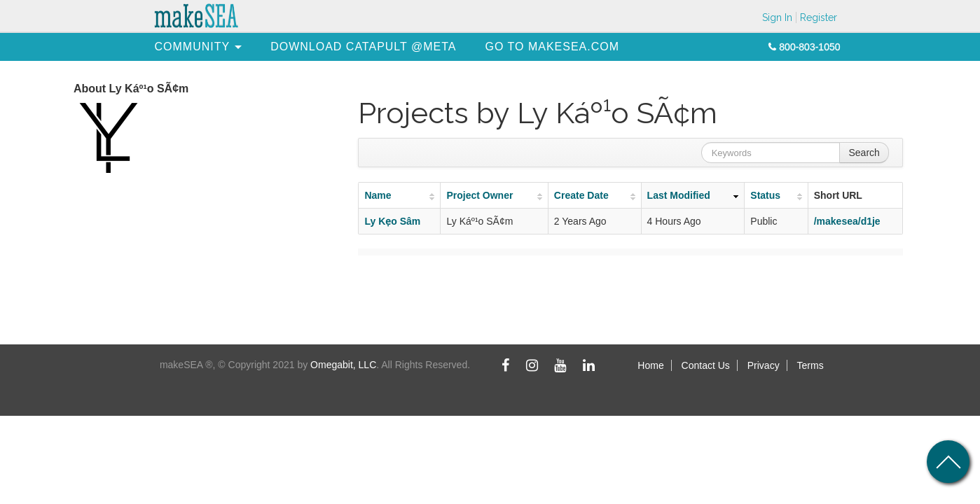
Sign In (777, 17)
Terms (810, 365)
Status (765, 195)
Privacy (764, 365)
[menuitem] (193, 47)
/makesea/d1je (847, 221)
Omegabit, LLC (343, 365)
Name (378, 195)
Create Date (581, 195)
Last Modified (679, 195)
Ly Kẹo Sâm (392, 221)
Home (650, 365)
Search (864, 153)
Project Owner (479, 195)
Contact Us (706, 365)
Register (819, 17)
